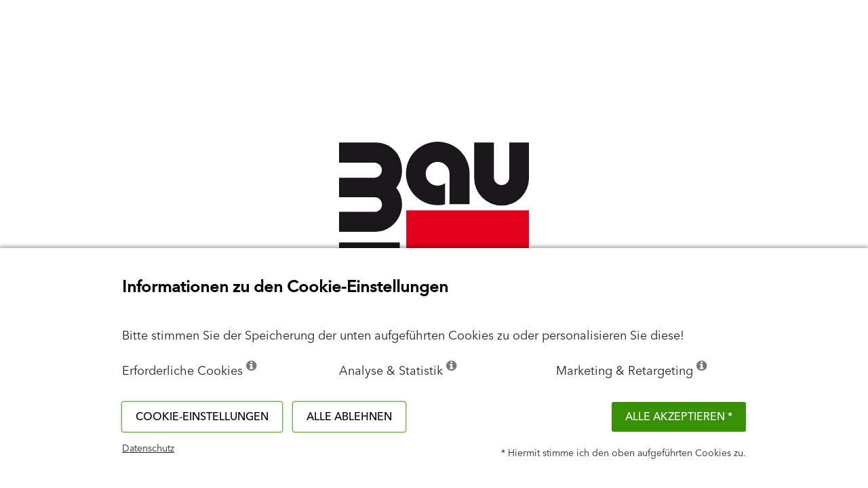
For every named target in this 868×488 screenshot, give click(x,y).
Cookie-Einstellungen (202, 417)
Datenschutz (148, 449)
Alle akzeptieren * (679, 417)
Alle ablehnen (349, 417)
